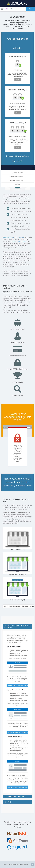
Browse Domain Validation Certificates (18, 686)
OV (14, 242)
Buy (18, 80)
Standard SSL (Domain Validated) (13, 237)
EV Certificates (23, 242)
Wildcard (18, 184)
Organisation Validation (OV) (17, 177)
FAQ (9, 802)
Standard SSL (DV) (18, 173)
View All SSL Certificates (16, 796)
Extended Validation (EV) (18, 181)
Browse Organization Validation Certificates (18, 732)
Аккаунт (32, 9)
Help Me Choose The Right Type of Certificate (17, 626)
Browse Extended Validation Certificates (18, 787)
